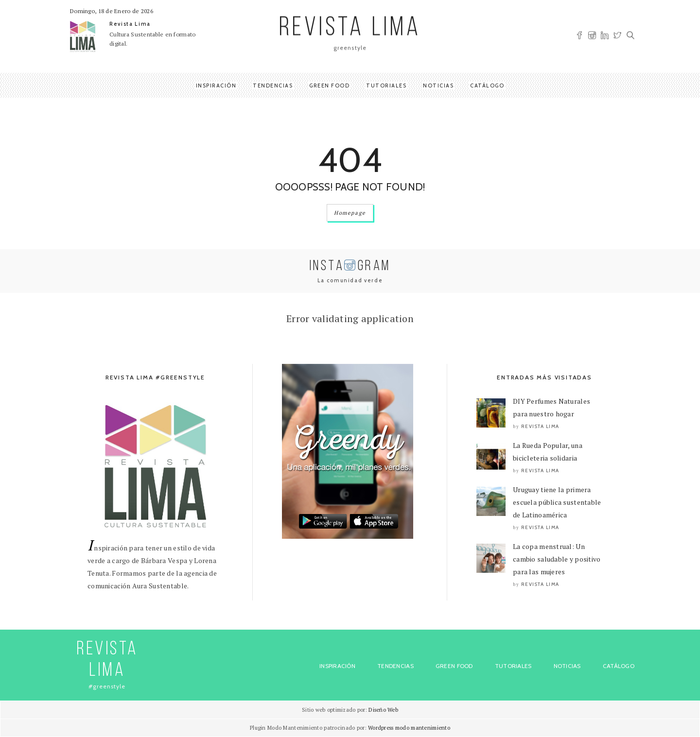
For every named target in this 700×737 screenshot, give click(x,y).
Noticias (438, 86)
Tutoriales (386, 86)
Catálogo (487, 86)
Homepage (350, 213)
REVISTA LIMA (350, 29)
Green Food (329, 86)
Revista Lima (130, 24)
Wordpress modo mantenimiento (409, 728)
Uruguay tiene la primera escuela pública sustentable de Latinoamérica (557, 502)
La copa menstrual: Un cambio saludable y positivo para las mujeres (557, 559)
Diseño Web (383, 710)
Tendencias (273, 86)
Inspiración (216, 86)
